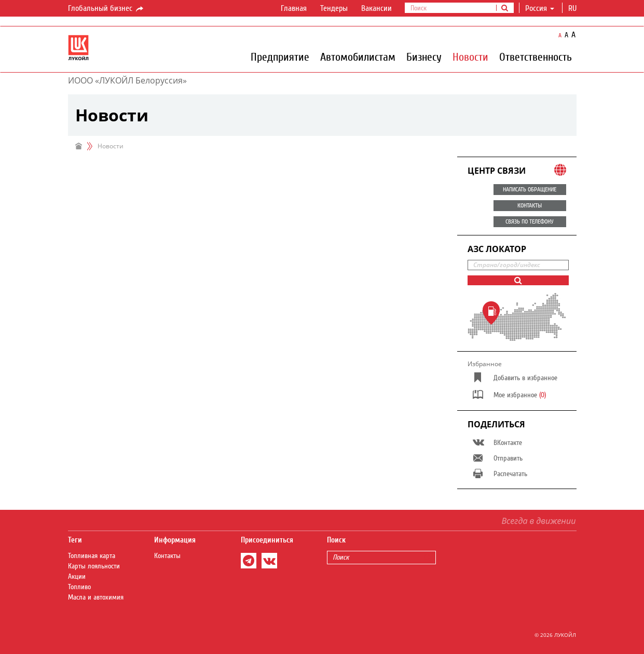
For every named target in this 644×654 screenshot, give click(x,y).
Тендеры (334, 8)
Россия (540, 8)
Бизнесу (424, 57)
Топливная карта (92, 556)
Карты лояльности (94, 566)
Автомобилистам (358, 57)
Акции (77, 577)
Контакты (167, 556)
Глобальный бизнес (106, 9)
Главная (294, 8)
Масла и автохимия (96, 597)
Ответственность (536, 57)
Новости (470, 57)
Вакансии (376, 8)
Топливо (79, 587)
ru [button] (573, 8)
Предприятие (280, 57)
